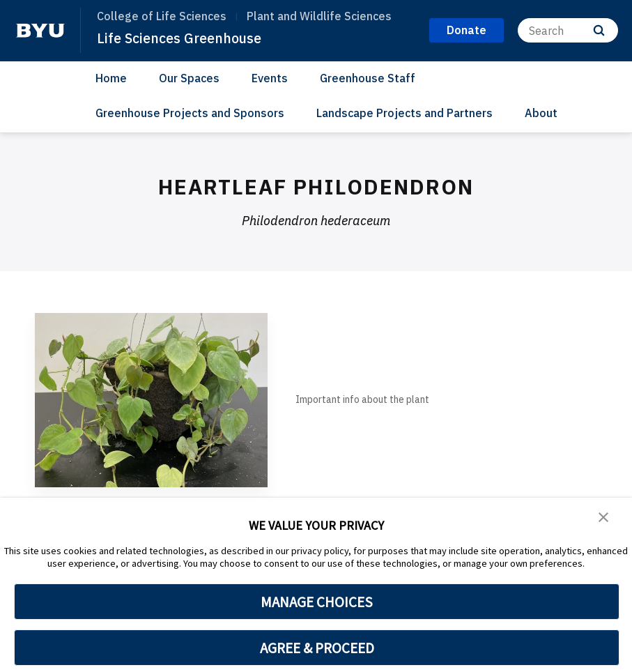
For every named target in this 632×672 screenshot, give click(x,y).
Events (270, 78)
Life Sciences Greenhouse (185, 38)
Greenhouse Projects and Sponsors (190, 113)
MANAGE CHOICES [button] (317, 602)
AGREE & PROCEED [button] (317, 648)
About (541, 113)
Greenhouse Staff (368, 78)
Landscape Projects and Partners (404, 113)
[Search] (568, 30)
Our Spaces (189, 78)
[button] (604, 518)
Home (111, 78)
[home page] (40, 31)
